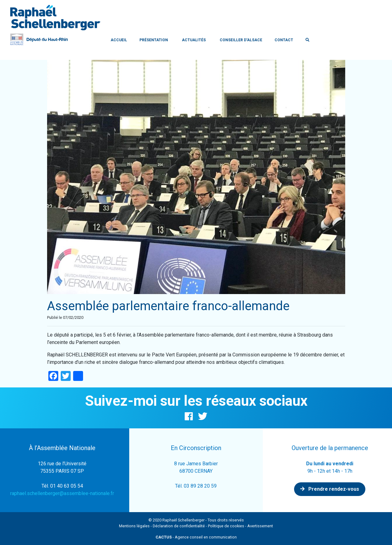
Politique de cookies (226, 526)
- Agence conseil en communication (196, 537)
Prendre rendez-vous (330, 489)
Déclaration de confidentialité (179, 526)
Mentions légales (134, 526)
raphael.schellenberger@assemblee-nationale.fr (62, 493)
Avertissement (260, 526)
